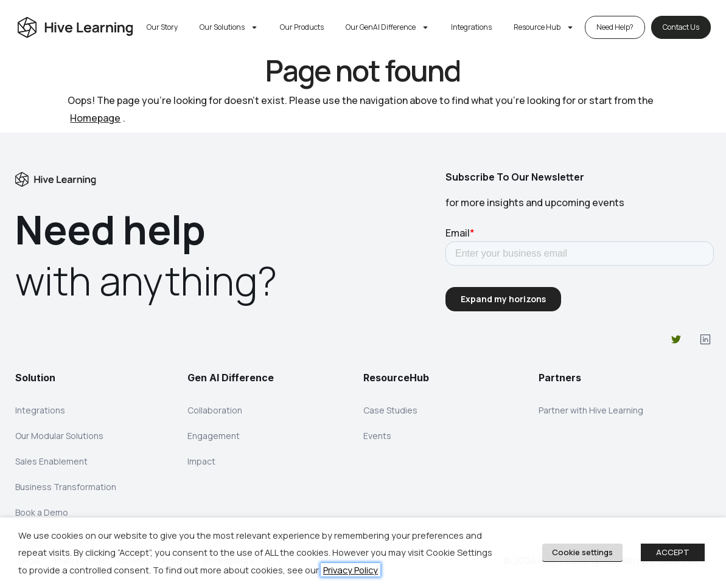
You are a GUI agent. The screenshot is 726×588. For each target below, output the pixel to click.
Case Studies (390, 410)
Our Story (162, 27)
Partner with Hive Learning (591, 410)
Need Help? (615, 27)
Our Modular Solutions (59, 436)
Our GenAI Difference (387, 27)
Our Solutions (229, 27)
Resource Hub (544, 27)
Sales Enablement (51, 461)
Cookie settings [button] (582, 552)
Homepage (95, 118)
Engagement (214, 436)
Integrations (471, 27)
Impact (201, 461)
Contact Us (681, 27)
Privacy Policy (351, 570)
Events (377, 436)
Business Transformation (66, 487)
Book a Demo (42, 512)
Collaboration (215, 410)
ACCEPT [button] (673, 552)
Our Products (302, 27)
